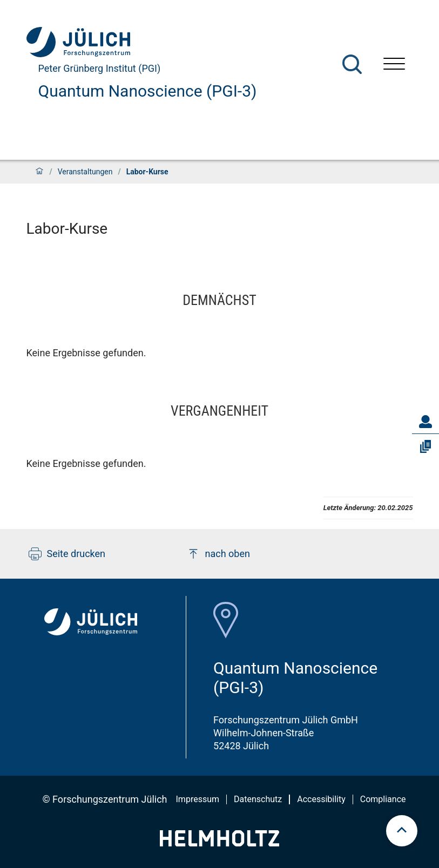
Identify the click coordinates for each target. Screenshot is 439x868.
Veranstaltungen (85, 172)
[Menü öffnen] (394, 65)
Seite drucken (67, 554)
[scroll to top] (402, 831)
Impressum (198, 799)
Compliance (383, 799)
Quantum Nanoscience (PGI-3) (148, 91)
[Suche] (352, 64)
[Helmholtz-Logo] (219, 843)
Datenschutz (258, 799)
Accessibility (321, 799)
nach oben (218, 554)
